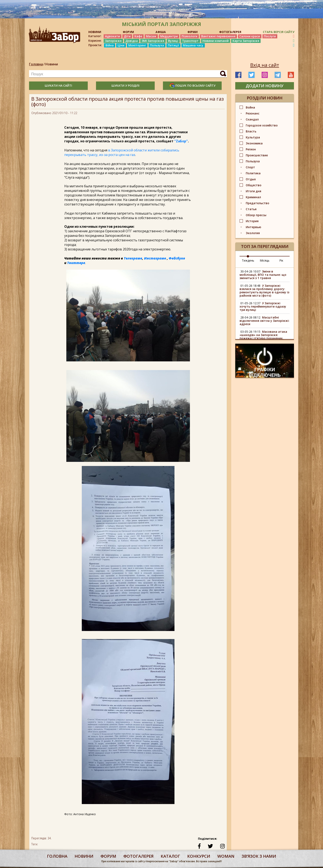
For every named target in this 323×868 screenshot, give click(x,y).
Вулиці (173, 41)
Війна (110, 45)
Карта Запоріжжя (246, 41)
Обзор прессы (256, 215)
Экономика (254, 143)
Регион (251, 149)
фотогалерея (138, 856)
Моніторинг (137, 45)
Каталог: (95, 36)
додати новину (265, 86)
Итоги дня (253, 191)
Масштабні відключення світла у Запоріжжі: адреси (264, 321)
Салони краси (250, 36)
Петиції (173, 45)
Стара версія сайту (279, 32)
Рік (281, 260)
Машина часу (193, 45)
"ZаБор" (181, 141)
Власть (251, 131)
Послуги (270, 36)
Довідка (132, 41)
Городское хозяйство (262, 125)
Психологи (190, 36)
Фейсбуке (177, 258)
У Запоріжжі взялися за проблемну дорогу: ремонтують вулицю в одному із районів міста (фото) (264, 291)
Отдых (251, 179)
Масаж (151, 36)
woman (226, 856)
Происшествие (257, 155)
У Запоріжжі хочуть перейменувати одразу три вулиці (263, 306)
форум (108, 856)
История (252, 221)
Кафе (138, 36)
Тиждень (248, 260)
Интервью (253, 227)
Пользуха (157, 45)
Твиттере (76, 263)
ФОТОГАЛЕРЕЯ (230, 32)
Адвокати (112, 36)
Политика (253, 173)
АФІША (161, 32)
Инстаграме (155, 258)
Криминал (253, 197)
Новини (52, 64)
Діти (127, 36)
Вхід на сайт (265, 65)
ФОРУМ (128, 32)
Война (250, 107)
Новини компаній (216, 41)
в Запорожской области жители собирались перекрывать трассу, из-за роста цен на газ (122, 152)
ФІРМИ (193, 32)
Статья (251, 209)
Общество (254, 185)
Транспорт (190, 41)
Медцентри (169, 36)
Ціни (121, 45)
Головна (36, 64)
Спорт (250, 167)
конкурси (199, 856)
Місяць (265, 260)
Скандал (252, 119)
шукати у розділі (125, 86)
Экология (253, 233)
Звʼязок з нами (259, 856)
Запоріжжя (113, 41)
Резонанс (253, 113)
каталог (170, 856)
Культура (253, 137)
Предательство (257, 203)
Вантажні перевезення (218, 36)
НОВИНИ (95, 32)
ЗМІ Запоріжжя (153, 41)
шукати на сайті (58, 86)
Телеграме (133, 258)
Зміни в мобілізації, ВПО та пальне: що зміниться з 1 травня (263, 275)
